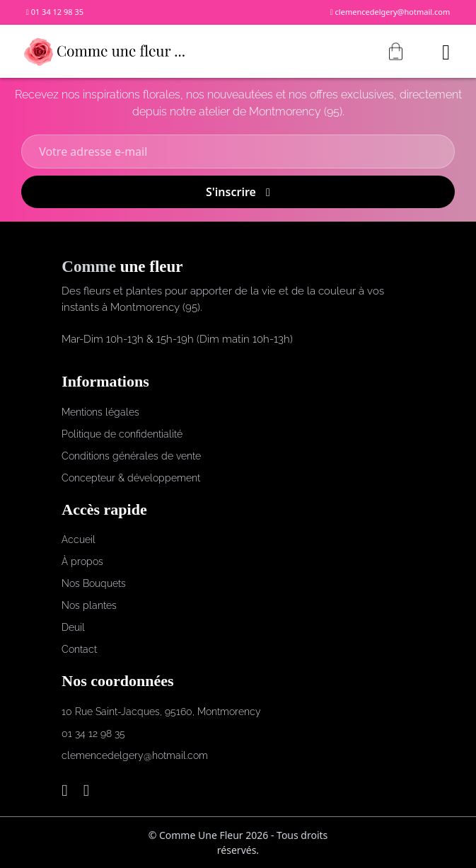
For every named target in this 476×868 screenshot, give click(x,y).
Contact (79, 649)
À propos (82, 561)
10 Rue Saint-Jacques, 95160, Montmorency (161, 712)
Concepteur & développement (131, 478)
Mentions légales (100, 412)
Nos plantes (89, 605)
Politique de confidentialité (122, 434)
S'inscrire (238, 192)
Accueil (79, 539)
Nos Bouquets (94, 583)
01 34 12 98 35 (55, 12)
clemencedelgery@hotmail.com (390, 12)
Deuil (73, 627)
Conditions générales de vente (131, 456)
